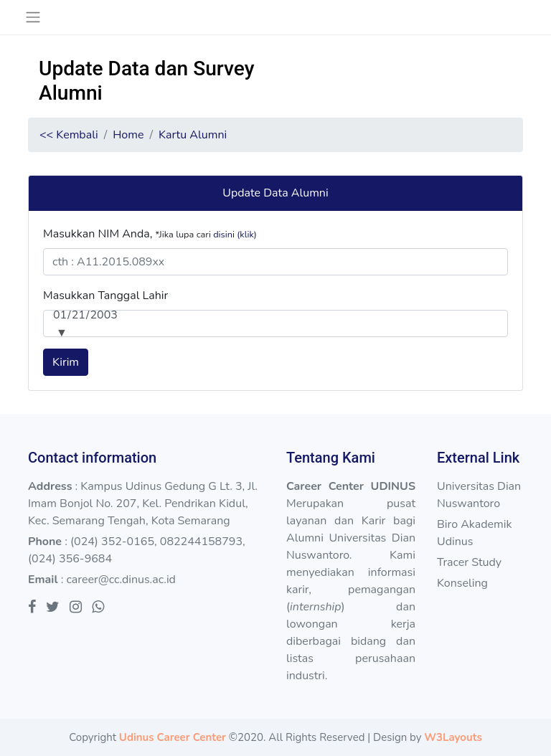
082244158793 (201, 542)
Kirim (66, 362)
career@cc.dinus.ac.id (121, 580)
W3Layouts (453, 737)
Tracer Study (469, 562)
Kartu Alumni (193, 135)
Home (128, 135)
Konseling (462, 583)
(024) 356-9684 (70, 559)
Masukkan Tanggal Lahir (105, 296)
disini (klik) (235, 235)
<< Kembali (69, 135)
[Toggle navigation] (33, 17)
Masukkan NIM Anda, (150, 234)
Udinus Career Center (173, 737)
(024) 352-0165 (112, 542)
